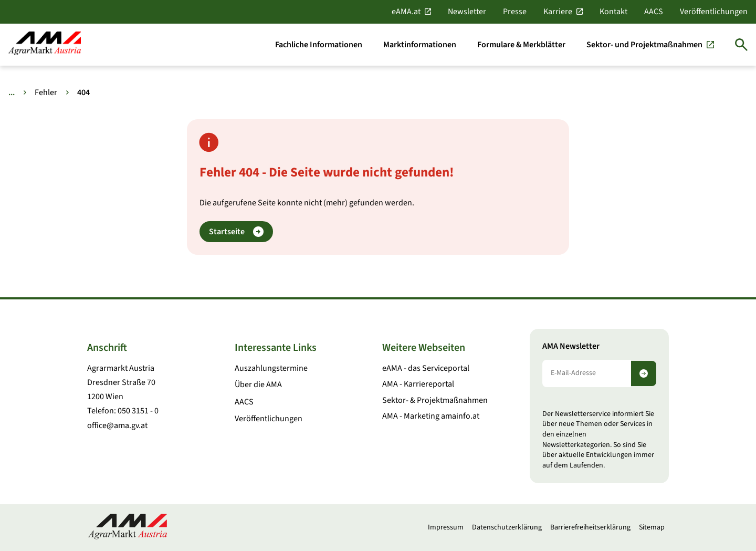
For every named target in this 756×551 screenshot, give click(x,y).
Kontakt (613, 12)
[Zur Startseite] (45, 44)
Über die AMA (258, 384)
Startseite (236, 232)
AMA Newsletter (571, 346)
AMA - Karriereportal (418, 384)
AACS (654, 12)
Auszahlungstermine (271, 368)
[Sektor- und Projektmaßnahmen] (650, 45)
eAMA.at (406, 12)
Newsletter (467, 12)
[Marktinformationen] (420, 45)
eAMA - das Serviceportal (426, 368)
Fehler (46, 92)
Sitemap (652, 527)
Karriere (558, 12)
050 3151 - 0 (138, 411)
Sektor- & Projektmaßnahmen (435, 400)
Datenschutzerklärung (507, 527)
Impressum (446, 527)
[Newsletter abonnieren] (644, 373)
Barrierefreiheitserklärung (590, 527)
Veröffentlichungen (714, 12)
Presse (515, 12)
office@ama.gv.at (117, 425)
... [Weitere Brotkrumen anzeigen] (12, 92)
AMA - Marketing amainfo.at (431, 416)
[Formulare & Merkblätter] (521, 45)
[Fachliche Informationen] (319, 45)
